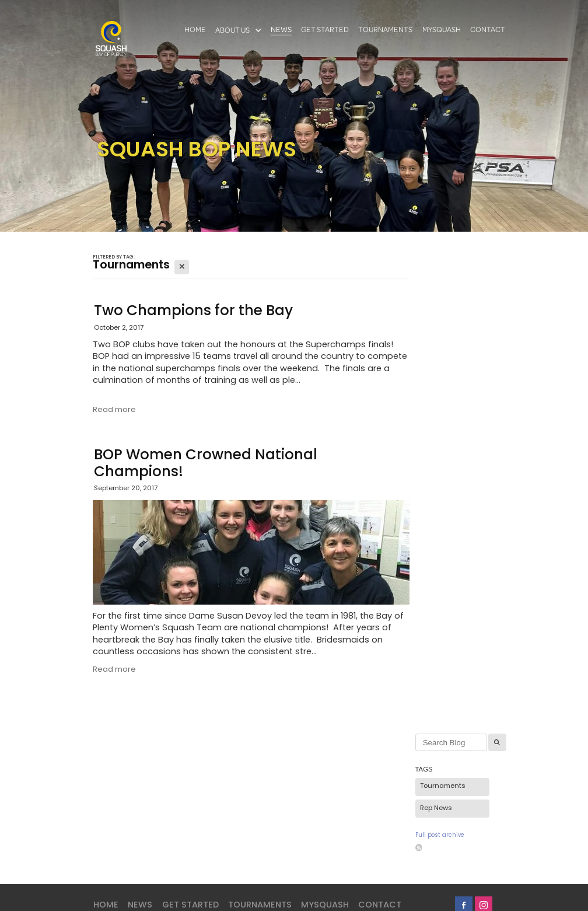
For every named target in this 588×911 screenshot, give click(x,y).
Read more (114, 410)
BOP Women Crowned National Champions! (206, 464)
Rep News (436, 809)
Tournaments (443, 786)
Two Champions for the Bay (193, 312)
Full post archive (440, 836)
